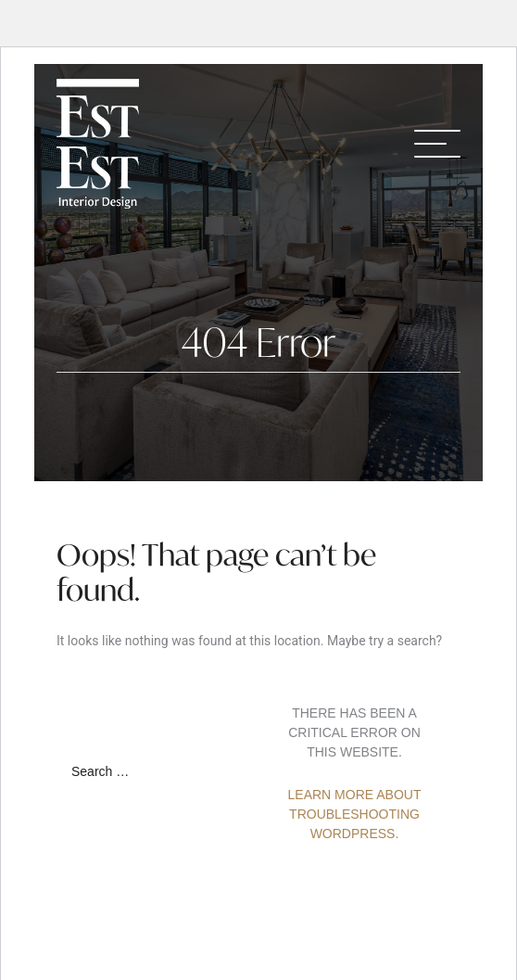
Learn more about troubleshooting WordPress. (355, 814)
